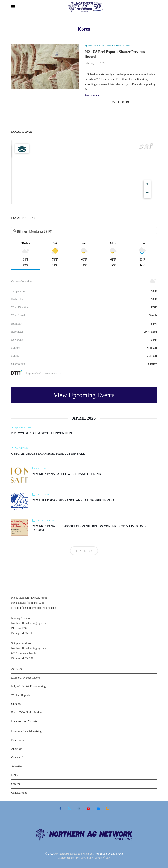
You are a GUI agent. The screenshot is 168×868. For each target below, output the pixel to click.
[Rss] (107, 809)
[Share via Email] (128, 103)
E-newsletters (19, 740)
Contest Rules (19, 793)
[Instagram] (79, 809)
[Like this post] (114, 103)
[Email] (98, 809)
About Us (17, 749)
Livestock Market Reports (26, 678)
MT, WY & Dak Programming (28, 687)
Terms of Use (102, 858)
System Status (66, 858)
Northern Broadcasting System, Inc (74, 854)
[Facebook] (61, 809)
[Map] (84, 172)
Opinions (16, 704)
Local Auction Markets (24, 722)
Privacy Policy (84, 858)
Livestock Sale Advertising (26, 732)
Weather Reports (21, 695)
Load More (84, 551)
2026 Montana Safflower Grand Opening (67, 474)
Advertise (17, 767)
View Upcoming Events (84, 395)
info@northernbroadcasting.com (38, 608)
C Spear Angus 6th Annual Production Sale (48, 454)
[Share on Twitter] (123, 103)
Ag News (17, 669)
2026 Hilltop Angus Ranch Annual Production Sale (75, 500)
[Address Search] (84, 232)
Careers (16, 784)
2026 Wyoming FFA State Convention (41, 433)
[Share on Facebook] (119, 103)
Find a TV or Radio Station (26, 713)
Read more (92, 96)
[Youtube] (88, 809)
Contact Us (18, 758)
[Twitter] (70, 809)
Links (14, 775)
